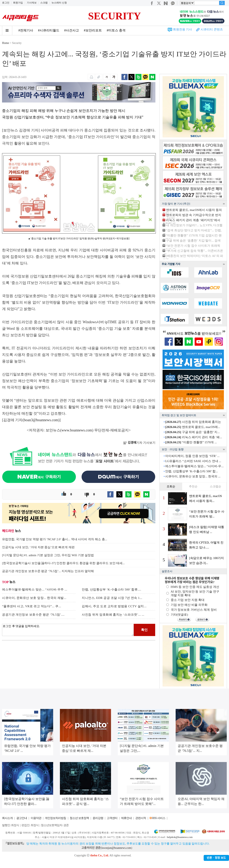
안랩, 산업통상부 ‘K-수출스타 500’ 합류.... (111, 589)
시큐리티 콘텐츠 (212, 29)
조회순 (171, 486)
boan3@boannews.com (41, 420)
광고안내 (22, 818)
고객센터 (112, 818)
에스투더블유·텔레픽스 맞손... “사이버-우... (194, 466)
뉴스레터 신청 (59, 3)
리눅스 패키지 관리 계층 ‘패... (194, 437)
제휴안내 (126, 818)
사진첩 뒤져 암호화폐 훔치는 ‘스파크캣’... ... (113, 615)
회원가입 (18, 3)
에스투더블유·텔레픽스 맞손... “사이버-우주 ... (35, 589)
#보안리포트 (93, 30)
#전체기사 (26, 30)
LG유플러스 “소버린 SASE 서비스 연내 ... (193, 461)
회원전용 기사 (183, 29)
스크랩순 (216, 486)
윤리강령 (98, 818)
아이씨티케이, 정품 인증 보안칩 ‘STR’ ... (192, 456)
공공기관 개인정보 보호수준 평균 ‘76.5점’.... (33, 615)
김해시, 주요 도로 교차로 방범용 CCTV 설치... (114, 606)
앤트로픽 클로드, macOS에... (193, 427)
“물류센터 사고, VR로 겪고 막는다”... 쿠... (32, 606)
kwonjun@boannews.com (116, 848)
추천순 (193, 486)
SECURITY (114, 16)
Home (6, 43)
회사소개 (7, 818)
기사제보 (32, 3)
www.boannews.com (77, 430)
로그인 (6, 3)
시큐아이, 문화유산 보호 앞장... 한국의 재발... (34, 598)
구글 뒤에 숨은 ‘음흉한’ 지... (192, 432)
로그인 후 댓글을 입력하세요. (68, 630)
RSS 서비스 (159, 818)
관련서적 (141, 818)
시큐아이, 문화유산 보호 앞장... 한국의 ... (193, 476)
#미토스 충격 (116, 30)
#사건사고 (72, 30)
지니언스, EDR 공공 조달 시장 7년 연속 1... (112, 598)
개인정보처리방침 (55, 818)
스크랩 (44, 3)
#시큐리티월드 (49, 30)
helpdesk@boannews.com (180, 837)
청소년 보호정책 (79, 818)
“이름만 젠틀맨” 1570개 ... (191, 442)
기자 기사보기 (139, 443)
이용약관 (36, 818)
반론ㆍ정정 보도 (216, 858)
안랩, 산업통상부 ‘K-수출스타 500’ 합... (191, 471)
